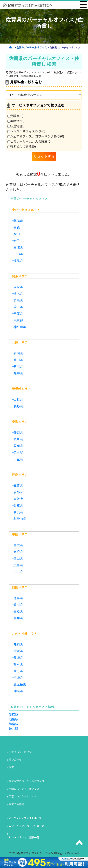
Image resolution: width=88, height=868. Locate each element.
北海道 (18, 220)
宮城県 (18, 247)
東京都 (18, 320)
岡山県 (18, 558)
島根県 (18, 552)
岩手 (17, 240)
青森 (17, 227)
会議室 (15, 116)
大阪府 (18, 499)
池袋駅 (13, 719)
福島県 (18, 260)
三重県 (18, 459)
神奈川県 (20, 327)
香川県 (18, 605)
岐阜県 (18, 439)
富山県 (18, 360)
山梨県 (18, 399)
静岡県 (18, 432)
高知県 (18, 618)
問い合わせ (15, 759)
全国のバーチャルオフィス (24, 789)
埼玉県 (18, 307)
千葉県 (18, 313)
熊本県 (18, 664)
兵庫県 (18, 505)
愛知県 (18, 446)
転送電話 (17, 126)
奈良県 (18, 512)
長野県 (18, 406)
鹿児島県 (20, 684)
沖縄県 (18, 691)
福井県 (18, 373)
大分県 (18, 671)
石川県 (18, 366)
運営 (11, 767)
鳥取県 (18, 545)
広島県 (18, 565)
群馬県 (18, 300)
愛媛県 (18, 611)
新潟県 (18, 353)
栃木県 (18, 293)
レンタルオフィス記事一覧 (24, 837)
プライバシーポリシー (22, 752)
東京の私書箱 (16, 804)
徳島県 (18, 598)
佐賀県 (18, 651)
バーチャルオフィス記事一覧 (25, 818)
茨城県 (18, 287)
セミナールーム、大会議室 (30, 141)
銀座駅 (13, 724)
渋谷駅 (13, 729)
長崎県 (18, 658)
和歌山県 (20, 519)
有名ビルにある (22, 146)
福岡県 (18, 644)
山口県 (18, 572)
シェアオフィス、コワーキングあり (36, 136)
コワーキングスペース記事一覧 (26, 826)
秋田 (17, 234)
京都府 (18, 492)
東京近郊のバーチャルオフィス (27, 781)
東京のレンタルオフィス (23, 796)
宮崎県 (18, 678)
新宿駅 (13, 714)
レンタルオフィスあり (26, 131)
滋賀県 (18, 485)
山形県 (18, 254)
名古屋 (18, 452)
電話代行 (17, 121)
